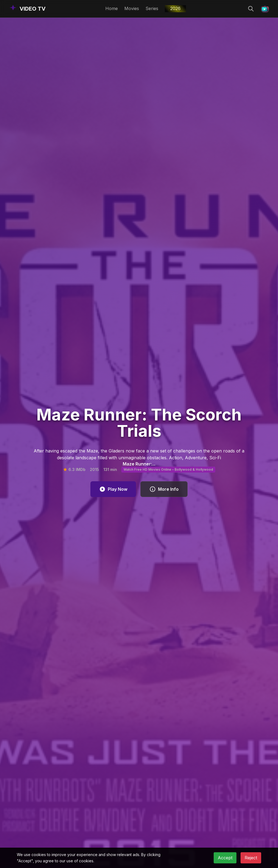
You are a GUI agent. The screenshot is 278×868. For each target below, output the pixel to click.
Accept (225, 858)
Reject (251, 858)
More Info (164, 489)
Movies (132, 8)
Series (152, 8)
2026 (175, 8)
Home (112, 8)
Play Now (113, 489)
